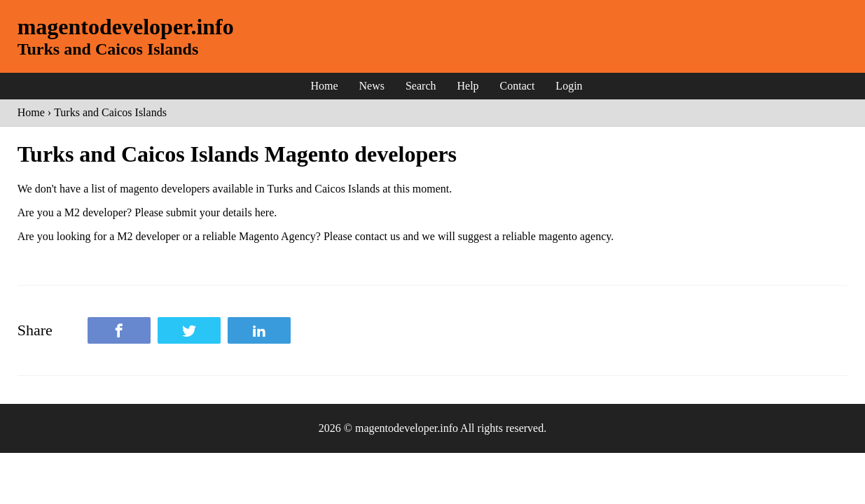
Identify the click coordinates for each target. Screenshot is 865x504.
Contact (518, 86)
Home (324, 86)
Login (569, 86)
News (372, 86)
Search (421, 86)
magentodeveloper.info (126, 27)
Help (468, 86)
